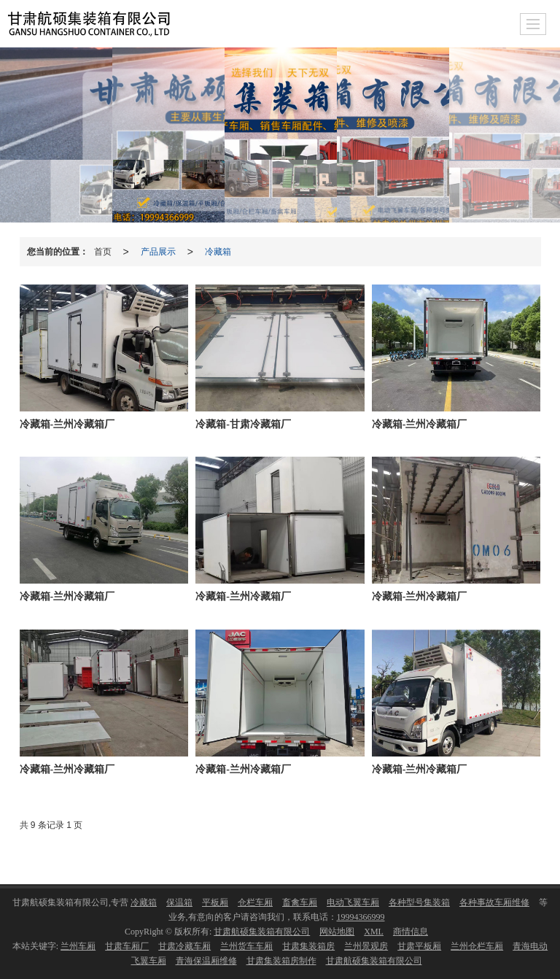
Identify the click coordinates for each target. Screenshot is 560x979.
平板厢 (215, 902)
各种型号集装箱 (419, 902)
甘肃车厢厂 (127, 946)
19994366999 (361, 917)
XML (374, 932)
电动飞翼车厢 (353, 902)
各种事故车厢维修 (494, 902)
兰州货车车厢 (246, 946)
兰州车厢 (78, 946)
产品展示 (158, 252)
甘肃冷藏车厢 (184, 946)
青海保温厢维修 (206, 961)
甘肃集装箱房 (308, 946)
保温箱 (179, 902)
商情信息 (411, 932)
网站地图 (337, 932)
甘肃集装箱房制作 (281, 961)
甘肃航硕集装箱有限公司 (262, 932)
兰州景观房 (366, 946)
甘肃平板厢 (419, 946)
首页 (103, 252)
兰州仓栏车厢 (477, 946)
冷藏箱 (218, 252)
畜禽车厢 (300, 902)
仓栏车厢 (255, 902)
